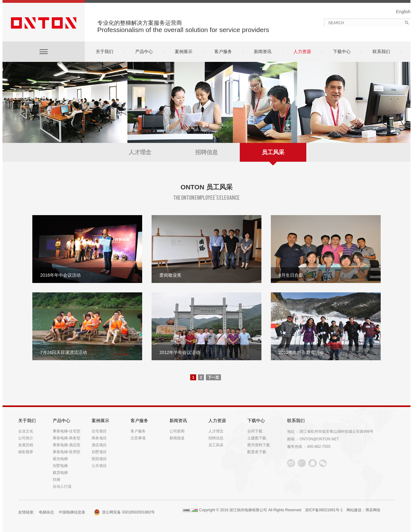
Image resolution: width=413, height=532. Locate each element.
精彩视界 (26, 452)
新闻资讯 (263, 52)
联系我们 (381, 52)
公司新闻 (177, 431)
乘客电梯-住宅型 (67, 431)
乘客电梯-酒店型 (67, 445)
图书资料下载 (259, 445)
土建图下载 (257, 438)
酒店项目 (99, 445)
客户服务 (223, 52)
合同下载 (255, 431)
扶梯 (56, 480)
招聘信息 (206, 152)
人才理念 (140, 152)
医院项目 (99, 459)
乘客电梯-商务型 (67, 438)
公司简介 (26, 438)
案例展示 (184, 52)
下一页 (213, 377)
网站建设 (354, 510)
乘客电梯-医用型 (67, 452)
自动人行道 (62, 486)
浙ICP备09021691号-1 (324, 510)
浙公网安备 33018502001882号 (129, 512)
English (403, 12)
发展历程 (26, 445)
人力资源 (302, 52)
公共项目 (99, 466)
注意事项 (138, 438)
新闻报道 (177, 438)
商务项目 (99, 438)
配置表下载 (257, 452)
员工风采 (273, 155)
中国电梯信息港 (73, 512)
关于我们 (105, 52)
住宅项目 (99, 431)
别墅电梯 (60, 466)
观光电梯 (60, 459)
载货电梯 (60, 473)
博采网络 (373, 510)
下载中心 (342, 52)
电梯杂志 (46, 512)
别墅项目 (99, 452)
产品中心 (144, 52)
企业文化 (26, 431)
